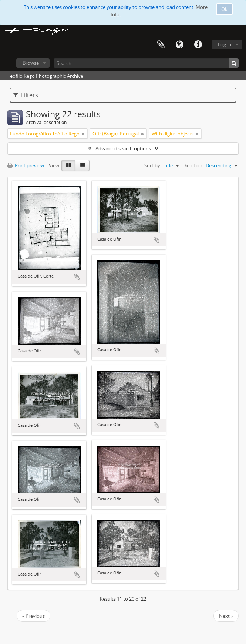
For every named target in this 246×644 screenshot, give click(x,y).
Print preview (26, 165)
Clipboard (161, 45)
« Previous (33, 616)
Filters (26, 95)
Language (179, 45)
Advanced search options (123, 148)
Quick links (198, 45)
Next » (226, 616)
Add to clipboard (77, 277)
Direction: (193, 165)
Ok (224, 9)
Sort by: (153, 165)
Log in (225, 44)
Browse (31, 63)
